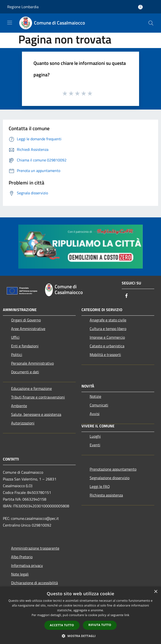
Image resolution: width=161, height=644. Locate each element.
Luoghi (95, 436)
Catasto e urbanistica (107, 346)
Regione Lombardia (23, 7)
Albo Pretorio (22, 557)
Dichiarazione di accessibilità (34, 583)
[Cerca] (151, 23)
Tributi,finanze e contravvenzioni (38, 397)
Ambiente (19, 406)
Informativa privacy (27, 565)
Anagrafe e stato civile (108, 320)
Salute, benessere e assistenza (36, 414)
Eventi (95, 445)
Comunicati (99, 405)
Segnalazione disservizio (110, 478)
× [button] (156, 592)
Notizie (95, 396)
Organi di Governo (26, 320)
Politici (17, 355)
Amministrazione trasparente (35, 548)
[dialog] (80, 615)
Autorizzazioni (23, 423)
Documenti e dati (25, 372)
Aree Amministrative (28, 329)
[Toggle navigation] (10, 23)
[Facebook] (127, 296)
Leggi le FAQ (100, 486)
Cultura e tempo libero (108, 329)
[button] (80, 636)
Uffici (15, 337)
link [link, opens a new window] (127, 615)
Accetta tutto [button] (62, 625)
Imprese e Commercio (107, 337)
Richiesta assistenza (106, 495)
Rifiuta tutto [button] (100, 625)
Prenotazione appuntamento (113, 469)
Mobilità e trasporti (105, 355)
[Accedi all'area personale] (140, 7)
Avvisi (95, 414)
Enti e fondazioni (25, 346)
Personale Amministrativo (32, 363)
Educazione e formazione (31, 388)
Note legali (20, 574)
